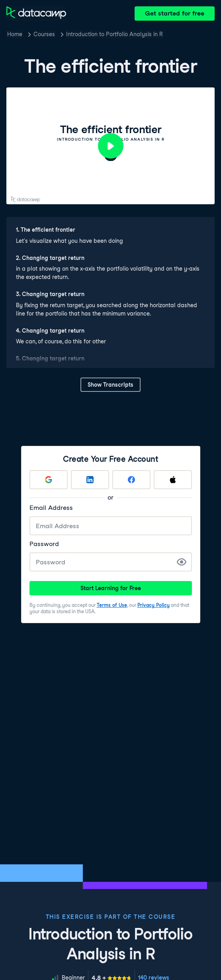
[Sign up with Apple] (173, 480)
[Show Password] (182, 562)
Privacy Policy (154, 605)
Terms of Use (112, 605)
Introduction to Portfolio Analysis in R (114, 34)
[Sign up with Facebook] (131, 480)
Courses (44, 34)
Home (15, 34)
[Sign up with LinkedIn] (90, 480)
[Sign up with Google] (49, 480)
